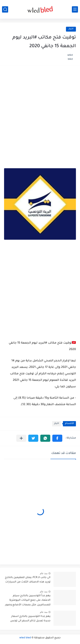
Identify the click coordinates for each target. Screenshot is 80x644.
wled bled (25, 638)
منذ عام (44, 573)
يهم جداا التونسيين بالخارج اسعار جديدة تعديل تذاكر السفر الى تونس (30, 619)
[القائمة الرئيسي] (75, 9)
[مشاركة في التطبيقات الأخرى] (21, 438)
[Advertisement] (40, 112)
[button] (57, 438)
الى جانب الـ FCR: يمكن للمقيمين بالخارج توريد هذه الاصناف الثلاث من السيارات (28, 580)
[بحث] (5, 9)
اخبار (71, 29)
